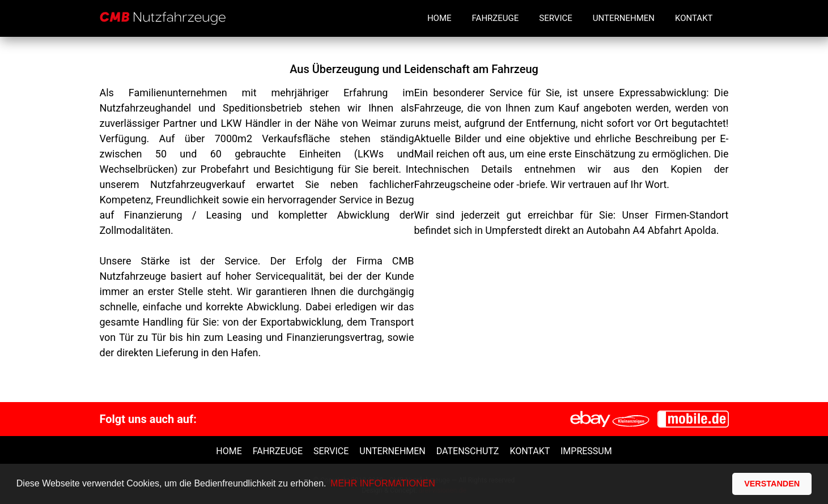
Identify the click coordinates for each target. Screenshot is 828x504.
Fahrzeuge (496, 18)
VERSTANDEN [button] (772, 484)
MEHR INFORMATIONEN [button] (383, 483)
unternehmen (392, 451)
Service (555, 18)
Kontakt (694, 18)
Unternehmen (624, 18)
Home (440, 18)
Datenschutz (468, 451)
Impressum (586, 451)
